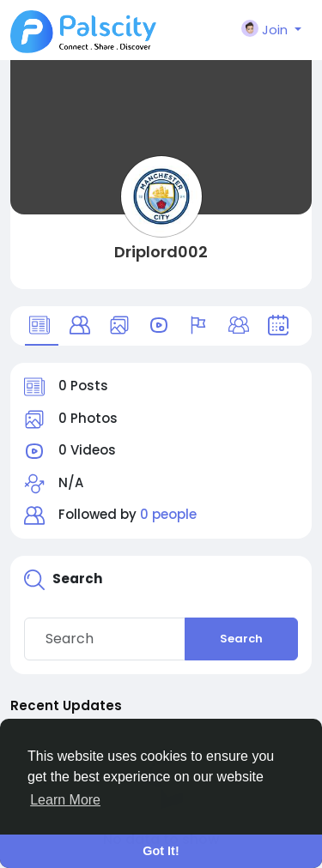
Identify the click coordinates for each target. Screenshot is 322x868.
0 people (168, 514)
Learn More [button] (65, 800)
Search (241, 639)
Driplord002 (161, 252)
